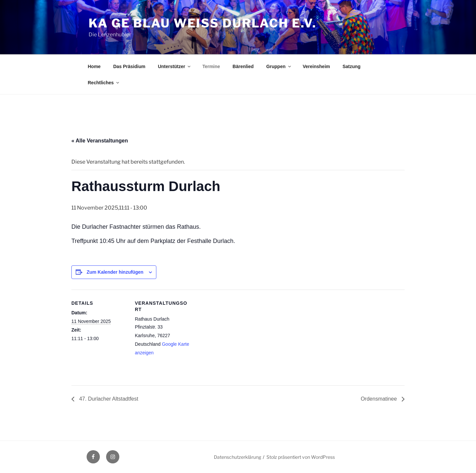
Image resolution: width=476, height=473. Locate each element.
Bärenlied (243, 66)
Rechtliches (104, 83)
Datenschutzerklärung (238, 457)
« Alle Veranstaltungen (100, 141)
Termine (211, 66)
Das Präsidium (129, 66)
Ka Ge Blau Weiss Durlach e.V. (203, 23)
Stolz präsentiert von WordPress (301, 457)
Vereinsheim (317, 66)
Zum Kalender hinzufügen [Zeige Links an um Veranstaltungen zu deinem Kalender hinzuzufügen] (115, 272)
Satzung (351, 66)
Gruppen (279, 66)
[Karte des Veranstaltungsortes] (233, 335)
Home (94, 66)
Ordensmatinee (379, 399)
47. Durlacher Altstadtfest (108, 399)
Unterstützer (175, 66)
